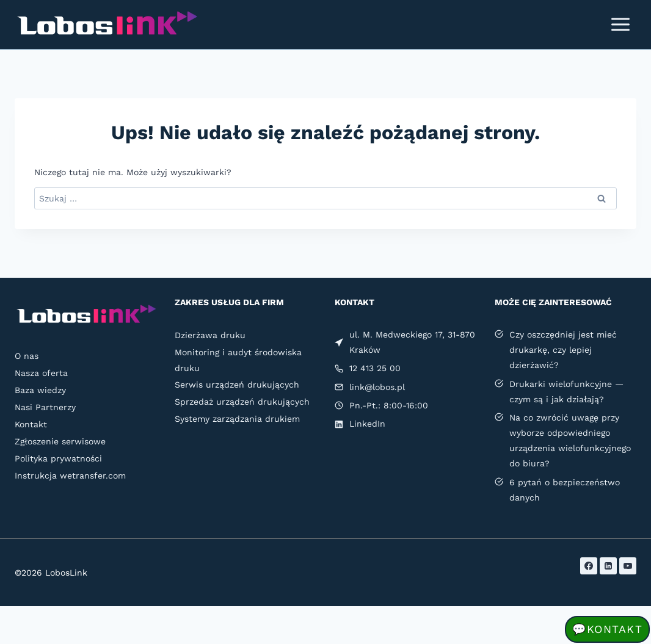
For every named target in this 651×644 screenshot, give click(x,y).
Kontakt (31, 424)
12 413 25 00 (375, 368)
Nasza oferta (41, 373)
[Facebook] (589, 566)
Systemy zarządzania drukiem (237, 419)
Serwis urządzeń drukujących (237, 385)
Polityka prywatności (58, 458)
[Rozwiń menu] (620, 24)
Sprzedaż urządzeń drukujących (242, 402)
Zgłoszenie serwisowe (60, 441)
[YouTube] (628, 566)
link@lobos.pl (377, 387)
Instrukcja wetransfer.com (70, 476)
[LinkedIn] (608, 566)
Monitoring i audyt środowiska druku (238, 360)
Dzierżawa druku (210, 335)
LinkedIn (367, 424)
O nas (27, 356)
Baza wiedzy (40, 390)
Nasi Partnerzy (45, 407)
